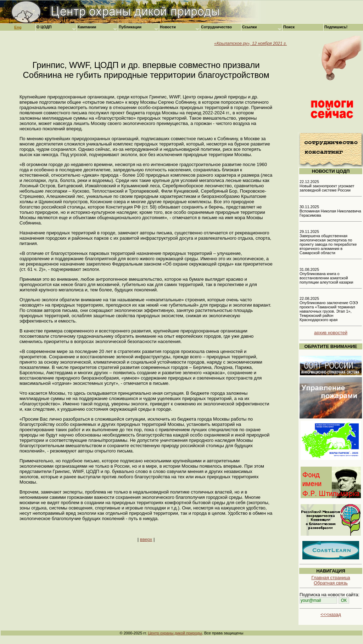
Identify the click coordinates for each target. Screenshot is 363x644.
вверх (146, 539)
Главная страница (331, 578)
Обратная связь (331, 583)
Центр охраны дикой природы (175, 633)
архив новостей (331, 333)
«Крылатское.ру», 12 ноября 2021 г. (250, 44)
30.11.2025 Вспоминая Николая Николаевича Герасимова (330, 211)
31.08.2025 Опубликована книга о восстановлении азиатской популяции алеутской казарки (326, 276)
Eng (18, 27)
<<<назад (331, 614)
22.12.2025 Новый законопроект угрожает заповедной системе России (327, 186)
